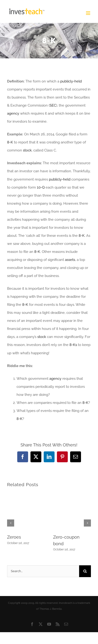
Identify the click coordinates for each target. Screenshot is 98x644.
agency (13, 113)
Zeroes (14, 537)
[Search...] (43, 571)
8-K (10, 142)
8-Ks (73, 345)
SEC (53, 105)
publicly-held (71, 81)
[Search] (85, 571)
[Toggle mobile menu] (88, 13)
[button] (11, 523)
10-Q (41, 187)
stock (27, 150)
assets (70, 260)
